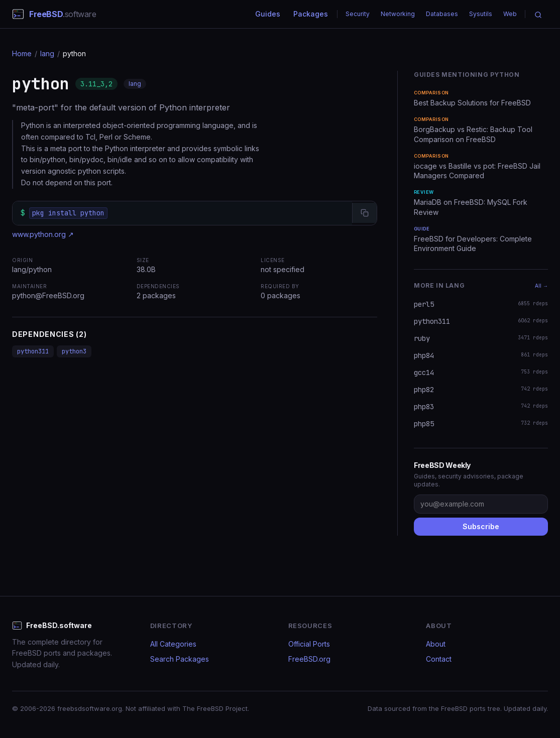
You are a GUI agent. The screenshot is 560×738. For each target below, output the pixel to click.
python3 (74, 351)
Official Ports (309, 644)
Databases (442, 14)
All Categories (173, 644)
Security (358, 14)
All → (541, 286)
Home (22, 53)
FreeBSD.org (309, 659)
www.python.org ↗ (43, 234)
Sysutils (481, 14)
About (436, 644)
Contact (439, 659)
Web (510, 14)
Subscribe (481, 526)
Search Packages (180, 659)
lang (47, 53)
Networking (398, 14)
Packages (311, 14)
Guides (268, 14)
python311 (33, 351)
